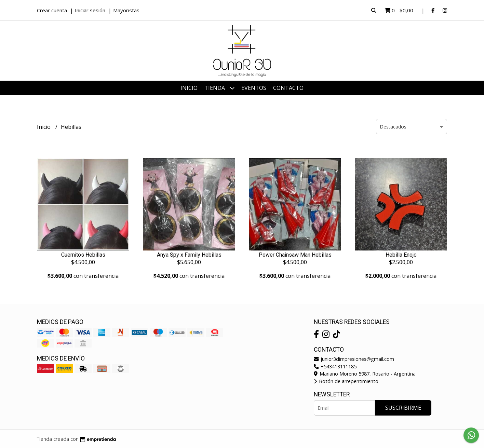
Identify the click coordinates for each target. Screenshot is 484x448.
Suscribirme (403, 408)
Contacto (288, 88)
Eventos (254, 88)
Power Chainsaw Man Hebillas (295, 255)
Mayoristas (126, 10)
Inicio (189, 88)
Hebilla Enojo (401, 255)
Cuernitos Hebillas (83, 255)
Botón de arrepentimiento (346, 381)
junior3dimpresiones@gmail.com (354, 359)
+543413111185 (335, 366)
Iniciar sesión (90, 10)
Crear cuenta (52, 10)
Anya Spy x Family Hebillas (189, 255)
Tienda (219, 88)
